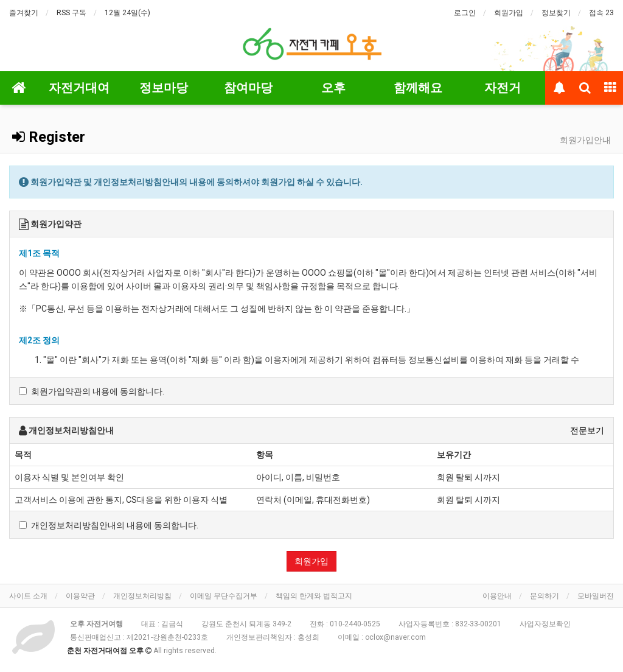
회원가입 (509, 13)
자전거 (503, 88)
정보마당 (164, 88)
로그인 (465, 13)
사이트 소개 (28, 596)
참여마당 (248, 88)
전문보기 (587, 430)
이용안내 (497, 596)
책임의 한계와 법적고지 (314, 596)
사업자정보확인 (545, 624)
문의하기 (545, 596)
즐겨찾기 (24, 13)
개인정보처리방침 (142, 596)
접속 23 (601, 13)
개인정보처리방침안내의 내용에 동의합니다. (109, 525)
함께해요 (418, 88)
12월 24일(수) (127, 13)
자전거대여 (79, 88)
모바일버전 (596, 596)
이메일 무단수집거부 (224, 596)
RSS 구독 (71, 13)
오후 (333, 88)
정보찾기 (556, 13)
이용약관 (80, 596)
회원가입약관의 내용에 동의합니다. (92, 391)
